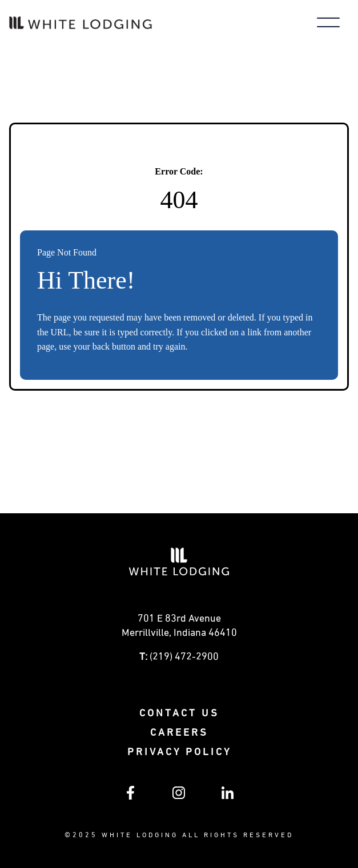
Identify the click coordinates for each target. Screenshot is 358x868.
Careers (179, 733)
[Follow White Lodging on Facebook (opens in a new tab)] (130, 797)
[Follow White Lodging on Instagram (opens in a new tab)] (179, 797)
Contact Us (179, 713)
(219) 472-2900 (184, 657)
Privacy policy (179, 752)
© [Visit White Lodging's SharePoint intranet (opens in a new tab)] (69, 835)
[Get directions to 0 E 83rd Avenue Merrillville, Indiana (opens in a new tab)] (179, 629)
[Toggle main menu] (328, 24)
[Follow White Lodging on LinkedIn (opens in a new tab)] (228, 797)
